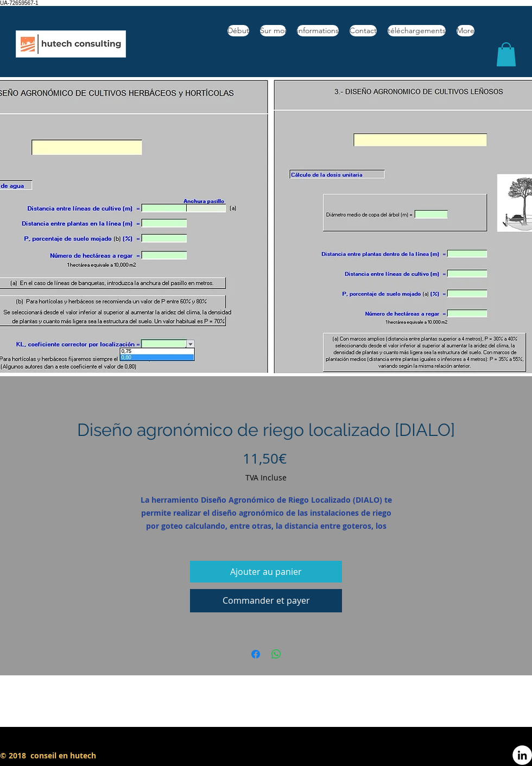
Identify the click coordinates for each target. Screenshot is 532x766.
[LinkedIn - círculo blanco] (522, 755)
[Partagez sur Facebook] (256, 654)
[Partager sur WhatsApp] (276, 654)
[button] (506, 54)
